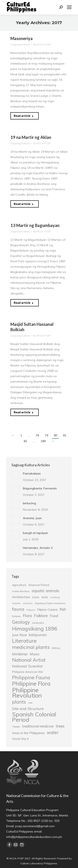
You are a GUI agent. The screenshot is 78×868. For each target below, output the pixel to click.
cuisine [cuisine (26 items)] (16, 603)
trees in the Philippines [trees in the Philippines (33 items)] (28, 733)
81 (65, 435)
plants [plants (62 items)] (19, 702)
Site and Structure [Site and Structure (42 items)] (28, 709)
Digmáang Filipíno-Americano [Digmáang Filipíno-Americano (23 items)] (50, 603)
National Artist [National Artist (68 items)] (29, 660)
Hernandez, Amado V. (38, 548)
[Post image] (16, 475)
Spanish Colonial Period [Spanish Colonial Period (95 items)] (34, 717)
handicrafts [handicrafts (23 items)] (38, 623)
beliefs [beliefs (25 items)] (36, 597)
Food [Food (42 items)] (54, 616)
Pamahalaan (32, 474)
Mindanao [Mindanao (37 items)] (20, 654)
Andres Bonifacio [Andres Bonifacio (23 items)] (21, 591)
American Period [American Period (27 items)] (39, 585)
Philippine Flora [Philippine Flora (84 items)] (31, 684)
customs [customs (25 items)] (28, 603)
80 (56, 435)
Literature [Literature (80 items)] (24, 641)
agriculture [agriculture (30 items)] (19, 585)
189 (43, 441)
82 (25, 441)
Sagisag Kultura (20, 44)
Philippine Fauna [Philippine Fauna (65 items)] (31, 678)
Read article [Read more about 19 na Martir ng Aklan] (24, 204)
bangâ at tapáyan (35, 533)
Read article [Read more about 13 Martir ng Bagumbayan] (24, 303)
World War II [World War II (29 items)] (20, 739)
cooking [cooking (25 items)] (55, 597)
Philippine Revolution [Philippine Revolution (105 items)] (27, 693)
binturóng (29, 503)
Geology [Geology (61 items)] (21, 622)
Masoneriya (22, 38)
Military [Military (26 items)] (56, 648)
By (42, 44)
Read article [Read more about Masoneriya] (24, 116)
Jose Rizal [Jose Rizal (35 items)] (19, 635)
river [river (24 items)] (30, 703)
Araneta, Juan (32, 518)
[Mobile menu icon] (69, 7)
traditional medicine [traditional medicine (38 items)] (38, 726)
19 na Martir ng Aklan (31, 137)
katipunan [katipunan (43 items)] (38, 635)
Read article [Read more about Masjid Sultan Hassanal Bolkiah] (24, 412)
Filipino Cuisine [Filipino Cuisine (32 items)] (47, 610)
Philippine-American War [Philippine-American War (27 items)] (28, 672)
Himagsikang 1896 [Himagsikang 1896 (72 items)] (35, 629)
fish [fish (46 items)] (63, 609)
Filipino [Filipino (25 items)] (31, 610)
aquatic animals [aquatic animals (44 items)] (45, 591)
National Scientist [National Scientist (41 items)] (27, 666)
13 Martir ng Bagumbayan (35, 225)
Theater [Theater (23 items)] (16, 727)
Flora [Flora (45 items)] (27, 616)
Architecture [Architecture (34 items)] (21, 597)
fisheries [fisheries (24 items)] (16, 616)
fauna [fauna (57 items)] (18, 609)
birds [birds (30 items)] (45, 597)
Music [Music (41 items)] (35, 654)
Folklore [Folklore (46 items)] (41, 616)
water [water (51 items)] (53, 732)
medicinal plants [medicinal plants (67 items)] (31, 647)
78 (37, 435)
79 (46, 435)
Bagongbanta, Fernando (40, 488)
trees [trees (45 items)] (60, 726)
